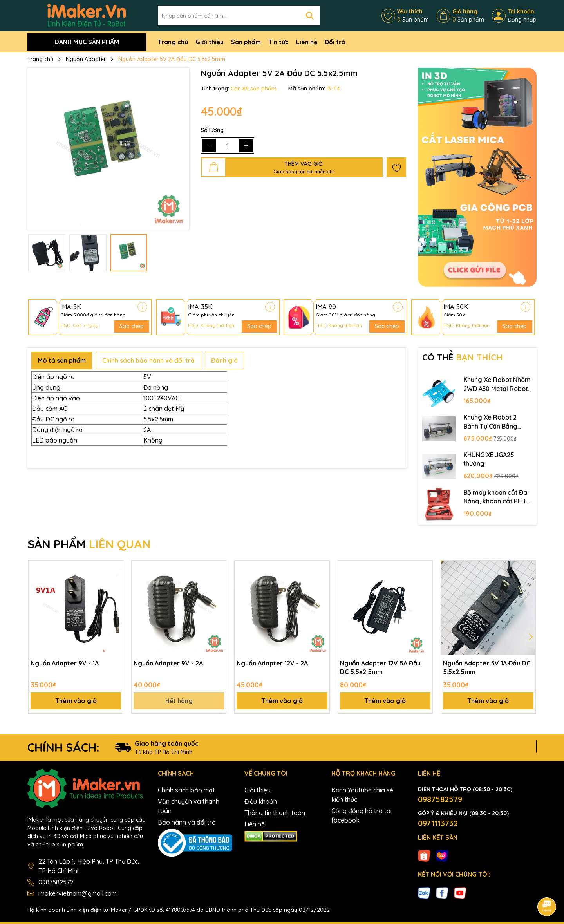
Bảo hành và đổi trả (187, 822)
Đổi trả (335, 42)
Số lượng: (213, 130)
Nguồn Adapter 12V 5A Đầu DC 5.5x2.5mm (380, 667)
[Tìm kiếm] (310, 16)
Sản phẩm (246, 42)
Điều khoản (261, 801)
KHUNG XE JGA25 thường (489, 459)
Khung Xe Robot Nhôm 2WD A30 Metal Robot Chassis (497, 384)
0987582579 (56, 882)
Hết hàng (179, 701)
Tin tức (278, 42)
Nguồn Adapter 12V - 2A (272, 663)
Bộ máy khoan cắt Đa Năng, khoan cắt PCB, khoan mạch (495, 497)
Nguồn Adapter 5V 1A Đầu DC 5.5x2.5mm (487, 667)
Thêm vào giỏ (76, 701)
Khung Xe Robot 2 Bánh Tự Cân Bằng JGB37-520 (490, 422)
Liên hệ (307, 42)
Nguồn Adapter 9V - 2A (168, 663)
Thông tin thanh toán (275, 813)
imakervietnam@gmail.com (78, 893)
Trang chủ (173, 42)
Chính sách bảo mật (186, 790)
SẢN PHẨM (89, 544)
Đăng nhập (522, 20)
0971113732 (438, 823)
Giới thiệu (210, 42)
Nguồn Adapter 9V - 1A (65, 663)
